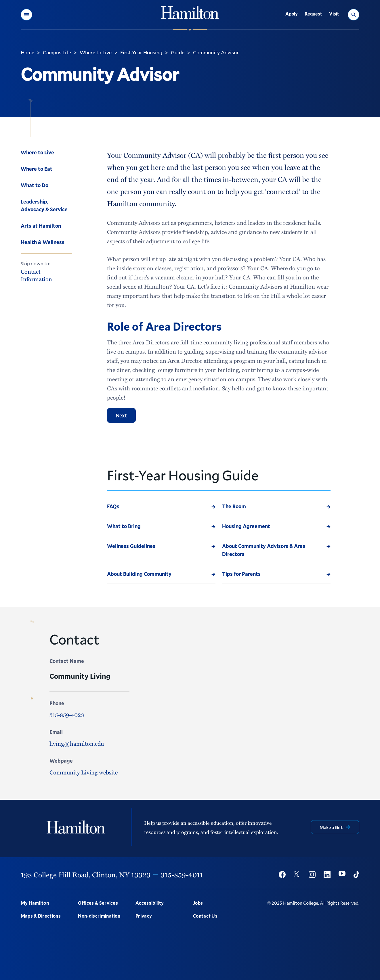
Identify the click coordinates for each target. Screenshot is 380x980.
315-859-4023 (67, 715)
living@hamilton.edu (77, 743)
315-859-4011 (182, 874)
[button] (26, 15)
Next (121, 415)
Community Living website (84, 772)
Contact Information (36, 275)
